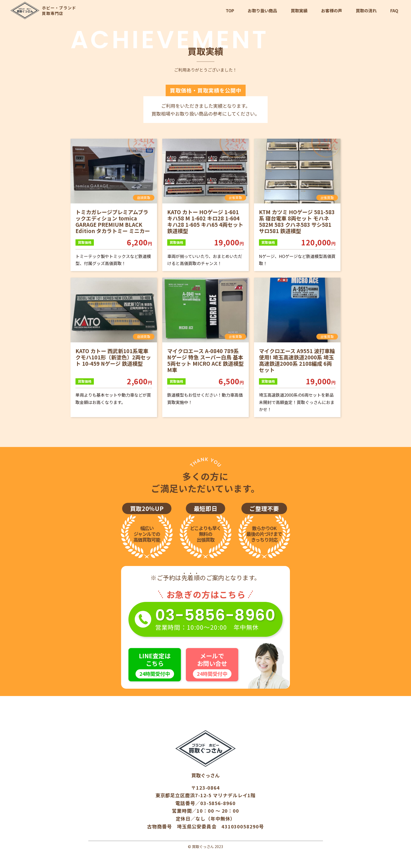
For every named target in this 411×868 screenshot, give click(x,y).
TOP (230, 10)
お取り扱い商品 (262, 10)
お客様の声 (332, 10)
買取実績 (299, 10)
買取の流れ (366, 10)
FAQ (394, 10)
